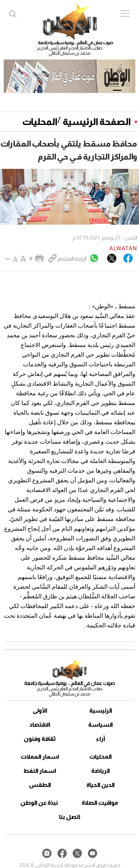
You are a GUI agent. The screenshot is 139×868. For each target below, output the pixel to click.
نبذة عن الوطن (39, 803)
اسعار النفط (40, 771)
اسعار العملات (40, 757)
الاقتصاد (40, 725)
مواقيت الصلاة (100, 803)
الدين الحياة (101, 785)
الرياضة (101, 771)
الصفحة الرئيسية (97, 122)
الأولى (40, 711)
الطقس (40, 785)
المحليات (40, 122)
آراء (101, 739)
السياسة (101, 725)
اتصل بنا (70, 817)
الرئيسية (101, 711)
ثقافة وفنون (40, 739)
